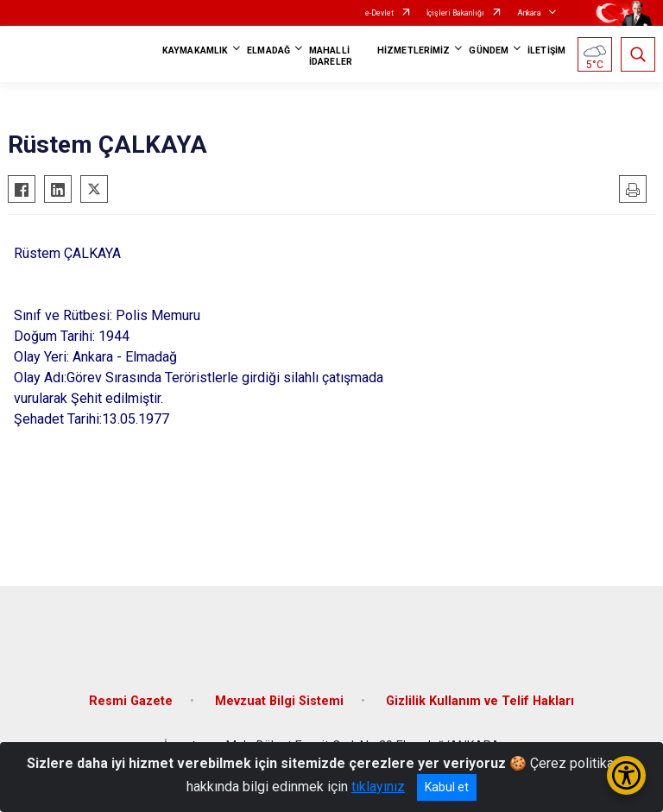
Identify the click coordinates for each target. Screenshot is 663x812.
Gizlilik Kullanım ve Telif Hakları (480, 701)
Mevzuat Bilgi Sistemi (279, 701)
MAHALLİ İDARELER (331, 56)
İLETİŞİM (546, 50)
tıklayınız (378, 787)
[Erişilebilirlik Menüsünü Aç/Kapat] (626, 775)
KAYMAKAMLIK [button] (195, 50)
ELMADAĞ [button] (268, 50)
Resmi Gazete (131, 701)
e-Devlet (379, 13)
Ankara (529, 13)
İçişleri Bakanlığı (455, 13)
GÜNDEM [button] (489, 50)
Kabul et (447, 787)
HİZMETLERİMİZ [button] (414, 50)
